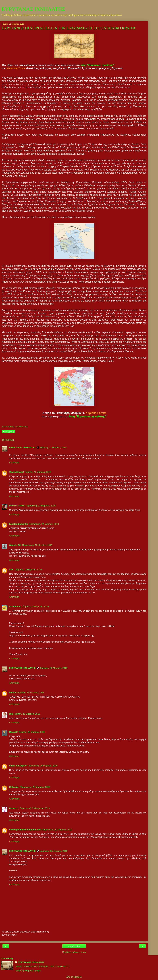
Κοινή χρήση (8, 432)
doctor (13, 692)
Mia (11, 714)
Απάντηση (14, 462)
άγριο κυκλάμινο (18, 766)
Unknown (14, 787)
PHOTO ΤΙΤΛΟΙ (17, 506)
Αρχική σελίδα (74, 946)
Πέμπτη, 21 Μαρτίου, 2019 (53, 448)
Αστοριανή (15, 607)
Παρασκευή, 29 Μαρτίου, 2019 (43, 766)
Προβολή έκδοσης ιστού (74, 952)
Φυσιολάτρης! (17, 472)
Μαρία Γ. (14, 732)
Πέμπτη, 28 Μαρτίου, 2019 (27, 714)
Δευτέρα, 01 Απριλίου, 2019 (54, 851)
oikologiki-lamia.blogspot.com (25, 830)
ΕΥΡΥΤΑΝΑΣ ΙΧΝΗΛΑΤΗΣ (33, 9)
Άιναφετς (14, 808)
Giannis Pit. (15, 545)
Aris (11, 570)
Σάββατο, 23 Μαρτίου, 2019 (28, 570)
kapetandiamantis (19, 524)
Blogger (78, 977)
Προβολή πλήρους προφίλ (28, 971)
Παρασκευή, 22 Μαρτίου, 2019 (41, 506)
